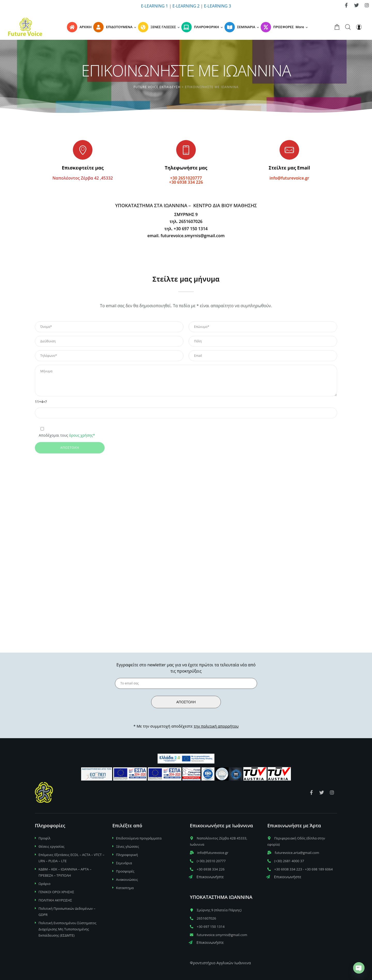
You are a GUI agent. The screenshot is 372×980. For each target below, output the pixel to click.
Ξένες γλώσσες (127, 846)
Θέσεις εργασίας (52, 846)
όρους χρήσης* (82, 435)
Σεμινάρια (124, 863)
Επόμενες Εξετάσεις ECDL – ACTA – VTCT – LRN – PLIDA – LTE (71, 858)
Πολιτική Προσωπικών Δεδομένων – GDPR (67, 912)
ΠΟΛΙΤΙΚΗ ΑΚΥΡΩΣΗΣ (55, 900)
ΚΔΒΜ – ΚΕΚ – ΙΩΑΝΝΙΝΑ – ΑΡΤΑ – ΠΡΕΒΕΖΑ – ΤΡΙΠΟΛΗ (65, 872)
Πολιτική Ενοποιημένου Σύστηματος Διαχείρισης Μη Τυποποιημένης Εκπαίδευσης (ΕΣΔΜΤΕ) (67, 929)
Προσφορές (125, 871)
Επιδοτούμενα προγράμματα (139, 838)
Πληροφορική (127, 855)
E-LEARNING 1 (155, 6)
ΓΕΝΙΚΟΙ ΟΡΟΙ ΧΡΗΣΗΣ (56, 892)
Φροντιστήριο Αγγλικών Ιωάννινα (220, 963)
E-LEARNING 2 (186, 6)
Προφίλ (44, 838)
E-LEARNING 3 (218, 6)
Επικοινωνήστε (206, 877)
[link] (346, 5)
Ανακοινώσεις (127, 879)
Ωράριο (44, 884)
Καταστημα (125, 888)
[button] (303, 27)
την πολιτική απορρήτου (216, 726)
